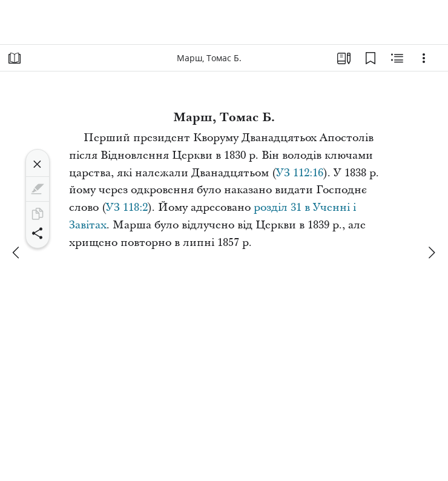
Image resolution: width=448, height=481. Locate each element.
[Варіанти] (424, 58)
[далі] (431, 253)
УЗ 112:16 (300, 173)
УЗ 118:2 (127, 207)
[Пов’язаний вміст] (397, 58)
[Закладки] (371, 58)
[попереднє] (17, 253)
